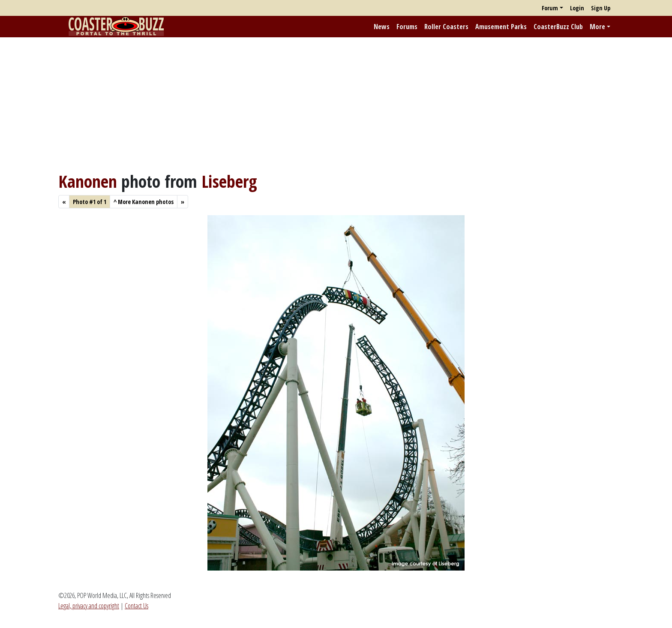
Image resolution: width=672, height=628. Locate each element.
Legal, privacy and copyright (89, 606)
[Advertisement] (336, 104)
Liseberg (229, 181)
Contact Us (136, 606)
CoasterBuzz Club (558, 27)
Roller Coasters (446, 27)
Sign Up (601, 8)
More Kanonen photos (144, 202)
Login (577, 8)
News (382, 27)
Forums (407, 27)
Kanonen (88, 181)
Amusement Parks (501, 27)
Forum (550, 8)
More (597, 27)
